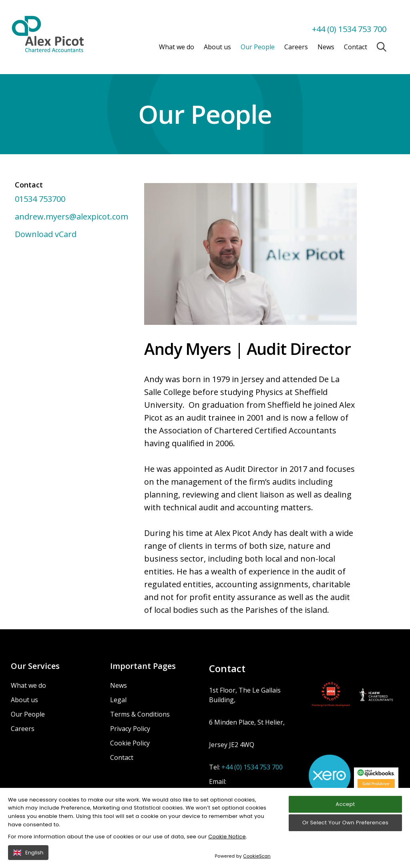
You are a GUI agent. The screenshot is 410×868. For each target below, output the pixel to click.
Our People (258, 47)
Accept (345, 811)
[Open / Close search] (382, 47)
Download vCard (46, 234)
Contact (356, 47)
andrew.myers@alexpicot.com (71, 216)
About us (217, 47)
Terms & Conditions (140, 714)
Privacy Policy (130, 729)
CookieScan (257, 864)
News (326, 47)
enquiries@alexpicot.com (246, 791)
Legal (118, 700)
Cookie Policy (130, 743)
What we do (177, 47)
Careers (296, 47)
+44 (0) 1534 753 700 (349, 29)
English (28, 860)
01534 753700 (40, 199)
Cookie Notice (227, 844)
